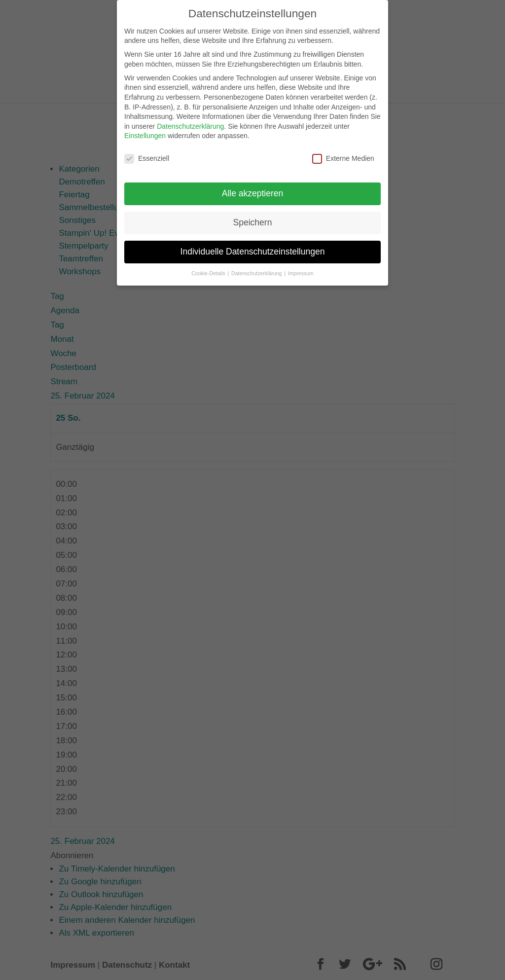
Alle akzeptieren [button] (253, 190)
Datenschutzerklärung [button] (257, 269)
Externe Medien (343, 155)
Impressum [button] (301, 269)
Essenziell (147, 155)
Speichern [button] (253, 218)
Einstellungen (145, 132)
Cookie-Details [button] (209, 269)
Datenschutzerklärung (190, 122)
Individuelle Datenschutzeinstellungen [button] (253, 248)
